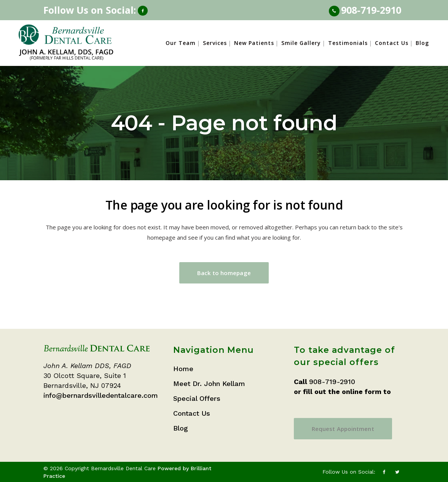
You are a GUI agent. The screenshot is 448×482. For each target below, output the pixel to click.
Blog (181, 428)
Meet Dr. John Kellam (209, 384)
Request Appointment (343, 429)
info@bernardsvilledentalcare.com (101, 395)
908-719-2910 (371, 10)
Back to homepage (224, 273)
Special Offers (197, 398)
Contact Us (192, 413)
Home (183, 369)
